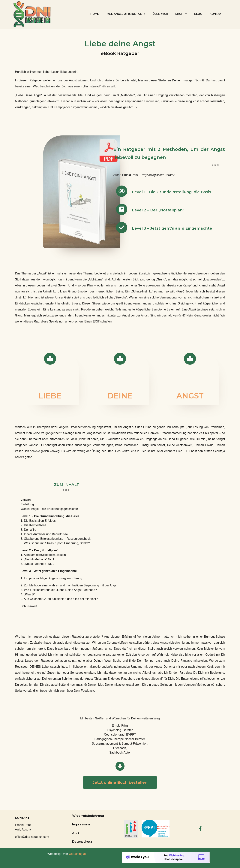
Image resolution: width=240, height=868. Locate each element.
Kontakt (216, 14)
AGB (76, 833)
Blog (198, 14)
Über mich (160, 14)
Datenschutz (82, 842)
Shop (181, 14)
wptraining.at (77, 854)
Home (95, 14)
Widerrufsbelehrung (88, 816)
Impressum (81, 824)
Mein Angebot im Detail (126, 14)
